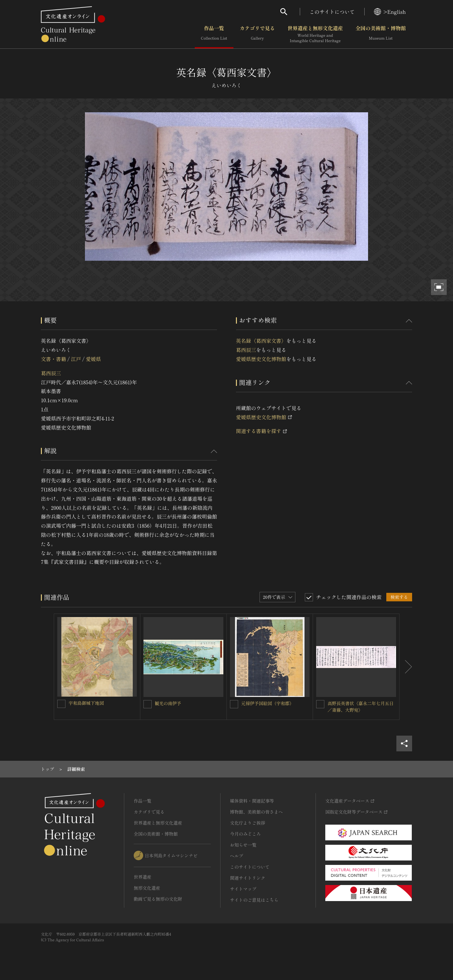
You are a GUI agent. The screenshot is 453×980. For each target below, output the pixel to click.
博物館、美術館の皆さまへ (256, 812)
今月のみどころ (245, 834)
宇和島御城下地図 (86, 703)
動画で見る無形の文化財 (158, 899)
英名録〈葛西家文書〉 (261, 341)
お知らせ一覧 (243, 845)
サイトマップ (243, 889)
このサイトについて (332, 12)
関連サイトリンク (248, 878)
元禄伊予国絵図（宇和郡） (268, 703)
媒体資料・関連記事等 (252, 801)
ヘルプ (237, 856)
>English (390, 12)
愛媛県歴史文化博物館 (261, 359)
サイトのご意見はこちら (254, 900)
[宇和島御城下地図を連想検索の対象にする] (61, 704)
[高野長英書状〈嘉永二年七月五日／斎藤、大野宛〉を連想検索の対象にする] (320, 704)
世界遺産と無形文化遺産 (315, 34)
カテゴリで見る (257, 34)
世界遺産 (143, 877)
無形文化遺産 (147, 888)
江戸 (76, 359)
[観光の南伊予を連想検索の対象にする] (148, 704)
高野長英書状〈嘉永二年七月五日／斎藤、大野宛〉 (361, 707)
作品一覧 (214, 34)
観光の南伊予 (168, 703)
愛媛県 (93, 359)
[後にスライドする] (406, 667)
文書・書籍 (53, 359)
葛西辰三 (51, 373)
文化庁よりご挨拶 (248, 823)
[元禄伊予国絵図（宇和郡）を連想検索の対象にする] (234, 704)
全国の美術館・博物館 (381, 34)
